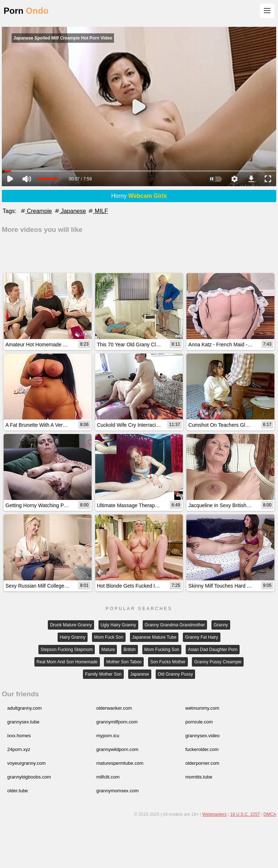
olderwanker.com (114, 708)
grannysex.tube (23, 722)
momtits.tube (199, 777)
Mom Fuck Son (109, 637)
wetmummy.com (202, 708)
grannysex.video (203, 736)
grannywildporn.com (117, 749)
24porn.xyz (19, 749)
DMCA (270, 814)
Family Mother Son (103, 674)
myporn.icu (108, 736)
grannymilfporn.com (117, 722)
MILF (98, 211)
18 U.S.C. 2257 (245, 814)
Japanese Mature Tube (154, 637)
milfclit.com (108, 777)
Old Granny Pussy (175, 674)
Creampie (36, 211)
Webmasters (214, 814)
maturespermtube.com (120, 763)
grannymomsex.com (117, 791)
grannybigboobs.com (29, 777)
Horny (139, 196)
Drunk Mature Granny (71, 625)
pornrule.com (199, 722)
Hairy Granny (73, 637)
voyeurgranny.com (26, 763)
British (129, 650)
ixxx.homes (19, 736)
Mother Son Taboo (124, 662)
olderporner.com (202, 763)
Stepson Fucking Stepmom (67, 650)
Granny (221, 625)
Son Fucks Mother (168, 662)
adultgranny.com (24, 708)
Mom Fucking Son (162, 650)
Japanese (70, 211)
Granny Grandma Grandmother (175, 625)
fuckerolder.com (202, 749)
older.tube (18, 791)
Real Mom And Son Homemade (67, 662)
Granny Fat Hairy (201, 637)
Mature (108, 650)
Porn (26, 11)
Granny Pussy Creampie (218, 662)
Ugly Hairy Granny (118, 625)
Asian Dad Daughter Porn (213, 650)
